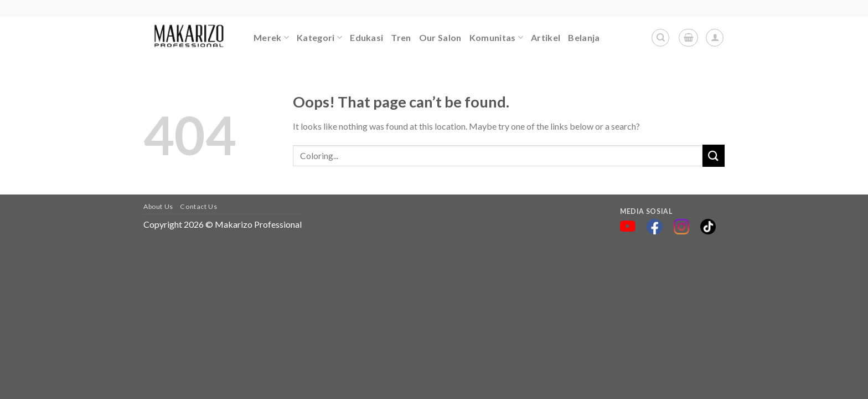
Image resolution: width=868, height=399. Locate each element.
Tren (401, 37)
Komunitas (496, 38)
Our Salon (440, 37)
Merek (271, 38)
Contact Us (198, 206)
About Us (158, 206)
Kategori (319, 38)
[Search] (660, 38)
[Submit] (714, 155)
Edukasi (366, 37)
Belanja (584, 37)
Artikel (546, 37)
